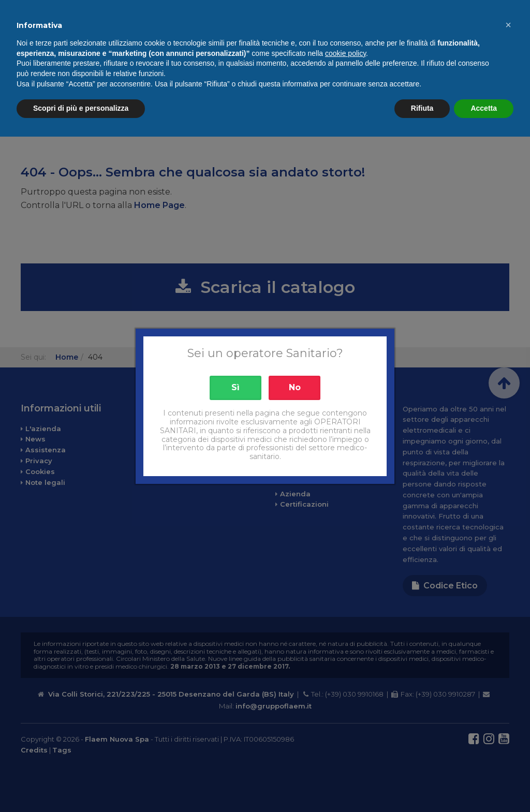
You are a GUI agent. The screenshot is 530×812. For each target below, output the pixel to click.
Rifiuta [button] (422, 784)
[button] (508, 700)
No (295, 387)
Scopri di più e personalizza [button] (81, 784)
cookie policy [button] (345, 729)
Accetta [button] (484, 784)
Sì (235, 387)
